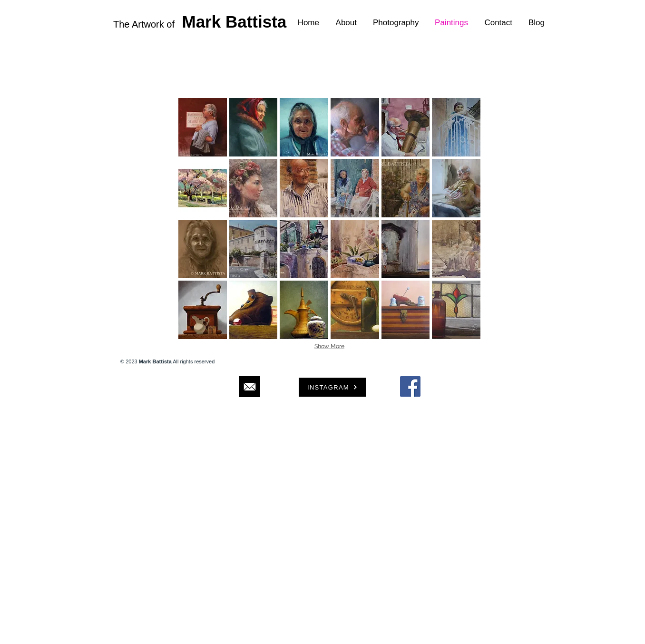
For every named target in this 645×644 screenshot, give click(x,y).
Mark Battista (235, 22)
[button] (203, 127)
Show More (329, 346)
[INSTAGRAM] (332, 387)
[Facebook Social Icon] (410, 386)
